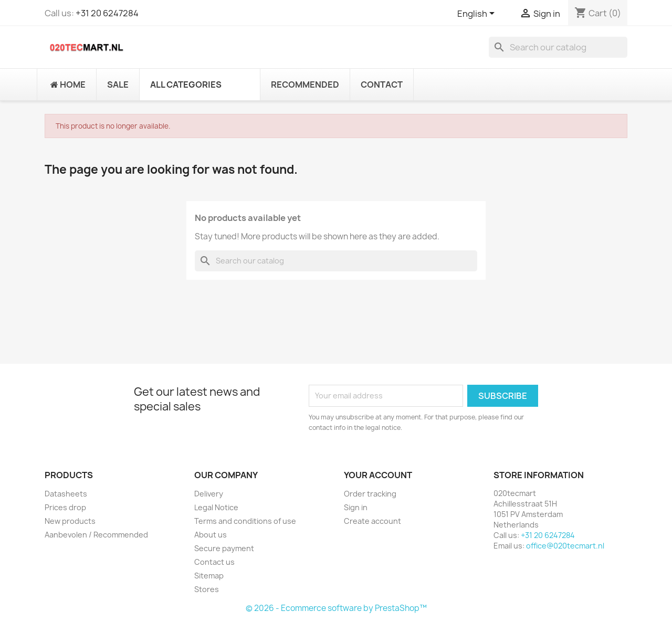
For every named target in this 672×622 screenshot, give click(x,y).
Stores (207, 589)
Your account (378, 475)
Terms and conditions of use (245, 521)
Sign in (356, 507)
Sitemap (209, 576)
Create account (372, 521)
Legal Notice (216, 507)
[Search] (558, 47)
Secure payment (224, 548)
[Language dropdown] (478, 14)
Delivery (209, 494)
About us (211, 535)
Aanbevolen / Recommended (96, 535)
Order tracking (370, 494)
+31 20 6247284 (107, 13)
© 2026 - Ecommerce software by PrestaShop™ (336, 608)
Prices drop (65, 507)
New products (70, 521)
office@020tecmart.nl (565, 546)
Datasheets (66, 494)
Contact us (214, 562)
